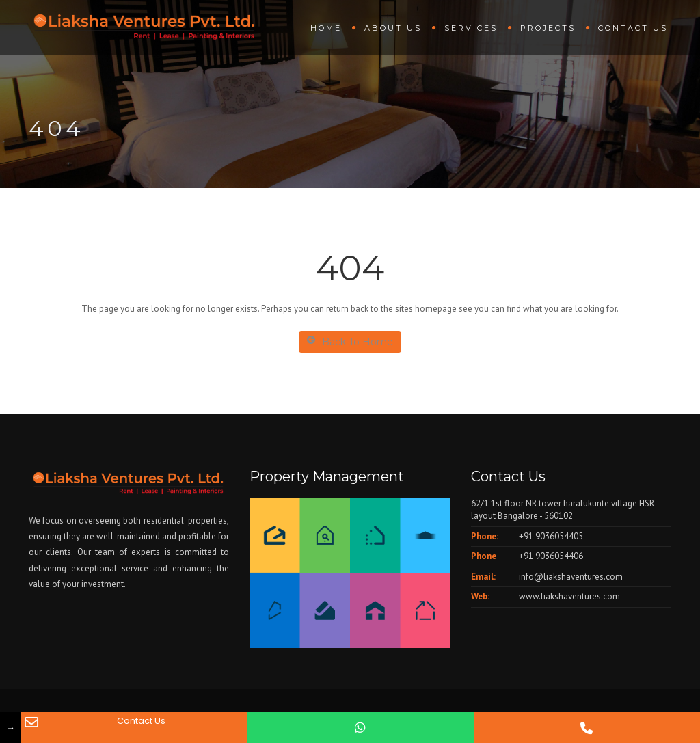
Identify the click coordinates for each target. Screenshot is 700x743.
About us (393, 28)
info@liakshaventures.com (571, 577)
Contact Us (633, 28)
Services (471, 28)
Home (326, 28)
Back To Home (350, 341)
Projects (548, 28)
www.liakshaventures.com (569, 596)
